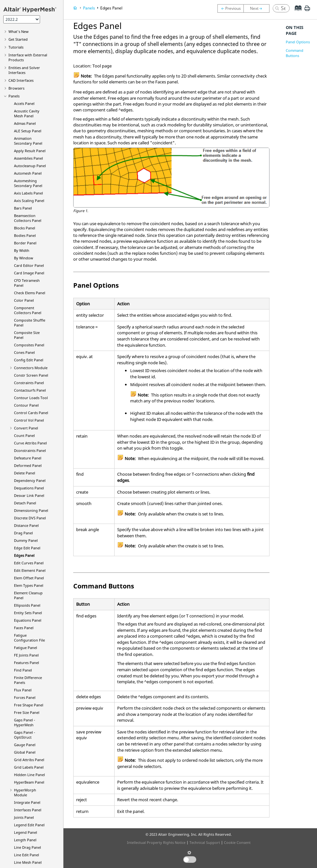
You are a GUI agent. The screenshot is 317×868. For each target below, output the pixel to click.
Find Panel (23, 670)
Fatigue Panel (26, 648)
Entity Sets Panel (28, 613)
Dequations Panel (29, 488)
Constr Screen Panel (31, 375)
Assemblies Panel (28, 158)
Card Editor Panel (29, 265)
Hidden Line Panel (29, 775)
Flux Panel (23, 690)
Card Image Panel (29, 273)
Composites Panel (29, 345)
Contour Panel (26, 405)
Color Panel (24, 300)
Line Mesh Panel (28, 862)
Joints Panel (24, 817)
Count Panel (24, 435)
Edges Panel (24, 555)
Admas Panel (25, 123)
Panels (14, 96)
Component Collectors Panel (28, 310)
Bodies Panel (25, 235)
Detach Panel (25, 503)
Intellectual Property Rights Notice (156, 842)
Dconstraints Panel (30, 450)
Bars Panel (23, 208)
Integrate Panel (27, 802)
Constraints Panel (29, 383)
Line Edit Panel (27, 855)
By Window (24, 258)
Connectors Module (31, 368)
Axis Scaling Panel (29, 201)
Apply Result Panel (30, 151)
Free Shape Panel (29, 705)
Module (25, 792)
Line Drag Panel (28, 847)
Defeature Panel (28, 458)
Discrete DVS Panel (30, 518)
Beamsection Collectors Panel (28, 218)
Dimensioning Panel (31, 510)
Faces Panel (24, 628)
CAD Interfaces (21, 80)
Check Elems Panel (30, 293)
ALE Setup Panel (28, 131)
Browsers (16, 88)
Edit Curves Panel (29, 563)
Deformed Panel (28, 465)
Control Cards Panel (31, 413)
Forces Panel (25, 697)
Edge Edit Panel (27, 548)
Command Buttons (295, 53)
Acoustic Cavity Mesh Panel (27, 113)
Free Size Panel (27, 712)
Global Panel (25, 752)
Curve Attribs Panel (30, 443)
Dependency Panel (30, 480)
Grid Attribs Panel (29, 760)
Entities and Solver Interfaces (24, 70)
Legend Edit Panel (29, 825)
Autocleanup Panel (30, 166)
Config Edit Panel (29, 360)
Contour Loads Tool (31, 398)
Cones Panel (24, 352)
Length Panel (25, 840)
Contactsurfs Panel (30, 390)
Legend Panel (26, 832)
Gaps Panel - (25, 722)
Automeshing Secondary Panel (28, 183)
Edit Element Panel (30, 570)
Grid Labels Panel (29, 767)
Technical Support (205, 842)
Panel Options (298, 42)
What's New (19, 31)
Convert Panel (26, 428)
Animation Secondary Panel (28, 141)
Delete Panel (25, 473)
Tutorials (16, 47)
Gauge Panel (25, 745)
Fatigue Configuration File (29, 638)
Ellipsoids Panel (27, 605)
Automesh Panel (28, 173)
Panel (29, 782)
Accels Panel (24, 103)
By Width (22, 250)
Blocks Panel (25, 228)
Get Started (18, 39)
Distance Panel (26, 525)
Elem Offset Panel (29, 578)
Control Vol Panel (29, 420)
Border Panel (25, 243)
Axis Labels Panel (28, 193)
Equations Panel (28, 620)
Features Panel (27, 663)
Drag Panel (23, 533)
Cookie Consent (237, 842)
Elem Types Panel (29, 585)
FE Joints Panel (26, 655)
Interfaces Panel (28, 810)
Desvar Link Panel (29, 495)
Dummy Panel (26, 540)
